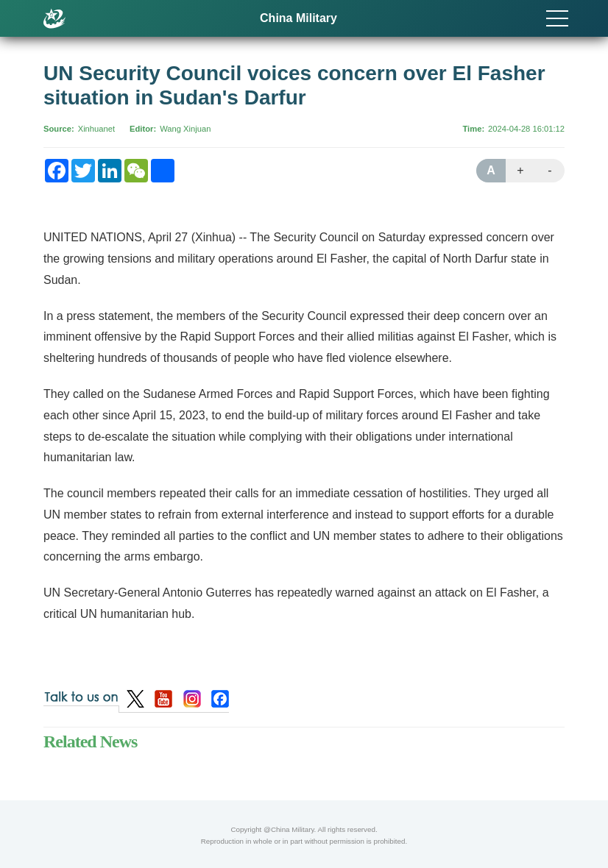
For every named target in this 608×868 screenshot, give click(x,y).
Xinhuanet (96, 129)
